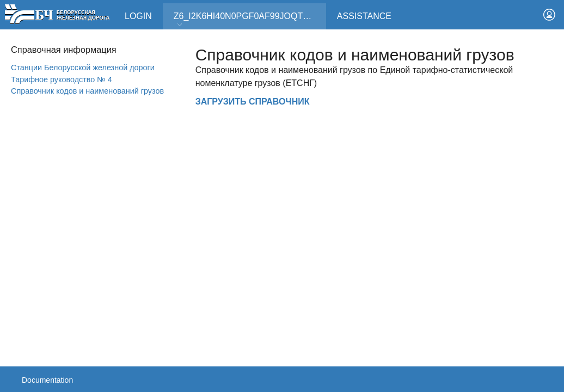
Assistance (364, 16)
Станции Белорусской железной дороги (83, 68)
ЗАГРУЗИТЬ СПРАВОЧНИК (253, 102)
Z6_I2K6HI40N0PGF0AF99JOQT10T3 (248, 20)
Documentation (47, 380)
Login (138, 16)
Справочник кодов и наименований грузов (87, 91)
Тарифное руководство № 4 (62, 79)
